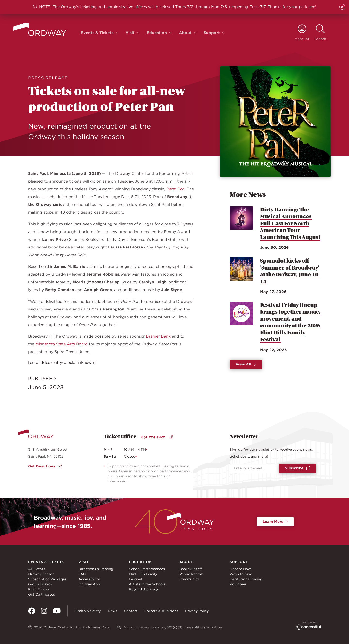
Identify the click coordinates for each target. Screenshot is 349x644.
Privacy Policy (197, 611)
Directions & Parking (96, 569)
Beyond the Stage (144, 589)
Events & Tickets (97, 33)
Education (157, 33)
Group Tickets (40, 584)
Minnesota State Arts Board (62, 344)
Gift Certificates (41, 594)
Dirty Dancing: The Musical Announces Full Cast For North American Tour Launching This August (290, 224)
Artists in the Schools (147, 584)
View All (246, 364)
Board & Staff (191, 569)
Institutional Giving (246, 579)
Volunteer (238, 584)
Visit (130, 33)
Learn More (275, 522)
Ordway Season (41, 574)
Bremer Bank (158, 336)
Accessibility (89, 579)
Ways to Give (241, 574)
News (112, 611)
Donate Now (240, 569)
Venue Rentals (191, 574)
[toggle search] (320, 33)
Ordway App (89, 584)
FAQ (82, 574)
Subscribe (297, 468)
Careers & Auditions (161, 611)
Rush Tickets (39, 589)
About (185, 33)
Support (212, 33)
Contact (131, 611)
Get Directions (45, 466)
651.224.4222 (157, 437)
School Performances (147, 569)
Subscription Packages (47, 579)
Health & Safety (88, 611)
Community (189, 579)
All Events (37, 569)
